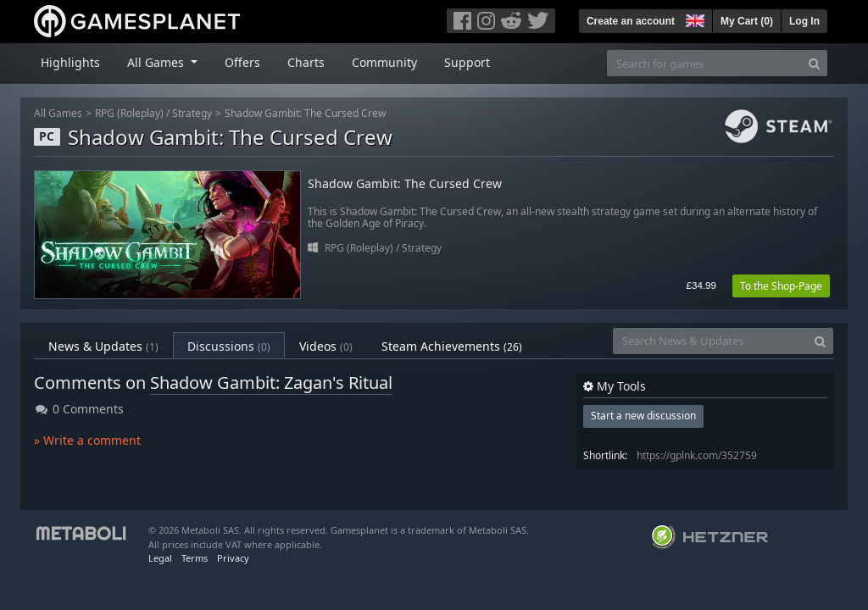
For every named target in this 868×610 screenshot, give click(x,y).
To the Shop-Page (781, 286)
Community (384, 62)
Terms (195, 558)
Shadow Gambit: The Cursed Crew (305, 113)
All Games (58, 113)
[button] (693, 19)
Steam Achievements (452, 346)
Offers (242, 62)
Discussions (229, 346)
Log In (804, 21)
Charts (306, 62)
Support (467, 62)
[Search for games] (704, 63)
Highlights (70, 62)
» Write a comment (87, 440)
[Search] (814, 63)
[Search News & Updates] (710, 341)
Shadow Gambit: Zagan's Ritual (271, 383)
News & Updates (103, 346)
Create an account (631, 21)
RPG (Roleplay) (129, 113)
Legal (160, 558)
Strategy (192, 113)
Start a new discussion (643, 416)
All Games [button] (157, 62)
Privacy (233, 558)
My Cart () (747, 21)
